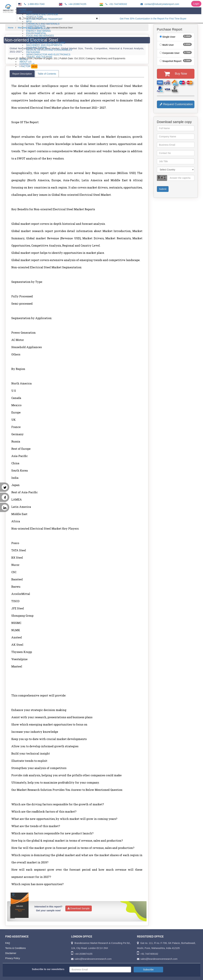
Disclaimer (11, 953)
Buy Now (176, 74)
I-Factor (28, 66)
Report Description (22, 74)
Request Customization (176, 104)
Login (196, 4)
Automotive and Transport (44, 19)
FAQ (8, 943)
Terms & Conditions (15, 948)
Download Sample (79, 908)
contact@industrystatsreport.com (159, 4)
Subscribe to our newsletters (48, 969)
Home (11, 28)
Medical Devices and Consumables (49, 50)
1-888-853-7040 (34, 4)
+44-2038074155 (75, 4)
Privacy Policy (13, 958)
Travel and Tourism (39, 57)
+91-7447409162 (116, 4)
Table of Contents (47, 74)
